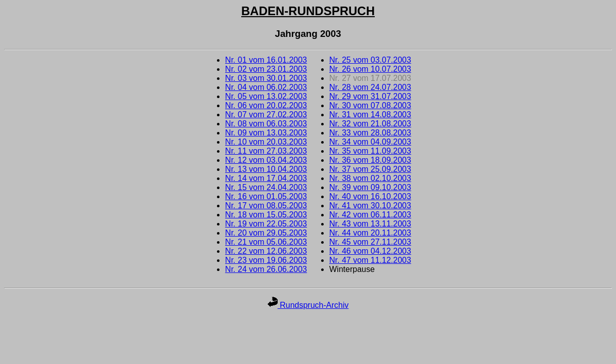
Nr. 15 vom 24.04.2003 (266, 187)
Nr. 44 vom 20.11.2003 (370, 233)
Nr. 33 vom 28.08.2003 (370, 133)
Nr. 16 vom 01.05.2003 (266, 196)
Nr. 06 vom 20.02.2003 (266, 105)
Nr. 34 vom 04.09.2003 (370, 142)
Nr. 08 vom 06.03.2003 (266, 124)
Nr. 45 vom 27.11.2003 (370, 242)
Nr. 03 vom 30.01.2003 (266, 78)
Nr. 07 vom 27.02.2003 (266, 115)
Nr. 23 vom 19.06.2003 (266, 260)
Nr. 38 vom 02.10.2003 (370, 178)
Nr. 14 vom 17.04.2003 (266, 178)
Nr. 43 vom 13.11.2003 (370, 224)
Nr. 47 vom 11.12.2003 (370, 260)
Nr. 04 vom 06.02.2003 (266, 87)
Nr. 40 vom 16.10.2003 (370, 196)
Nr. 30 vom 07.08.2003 (370, 105)
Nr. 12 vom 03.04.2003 (266, 160)
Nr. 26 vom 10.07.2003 (370, 69)
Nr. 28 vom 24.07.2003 (370, 87)
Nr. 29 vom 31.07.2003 (370, 96)
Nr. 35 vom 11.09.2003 (370, 151)
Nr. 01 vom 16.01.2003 (266, 60)
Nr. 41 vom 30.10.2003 (370, 206)
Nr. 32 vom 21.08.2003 (370, 124)
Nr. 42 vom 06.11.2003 (370, 215)
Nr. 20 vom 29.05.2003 (266, 233)
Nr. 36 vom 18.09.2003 (370, 160)
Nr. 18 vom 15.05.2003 (266, 215)
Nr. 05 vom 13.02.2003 (266, 96)
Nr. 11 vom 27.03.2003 (266, 151)
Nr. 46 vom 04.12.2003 (370, 251)
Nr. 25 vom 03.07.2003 (370, 60)
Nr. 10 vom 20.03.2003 (266, 142)
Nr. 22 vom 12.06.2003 (266, 251)
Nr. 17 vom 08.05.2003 (266, 206)
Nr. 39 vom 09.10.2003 (370, 187)
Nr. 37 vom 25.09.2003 (370, 169)
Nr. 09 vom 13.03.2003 (266, 133)
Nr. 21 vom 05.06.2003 (266, 242)
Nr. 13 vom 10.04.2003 (266, 169)
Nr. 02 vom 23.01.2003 (266, 69)
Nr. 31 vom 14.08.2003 (370, 115)
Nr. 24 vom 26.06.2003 (266, 269)
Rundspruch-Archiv (308, 305)
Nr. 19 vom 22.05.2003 (266, 224)
